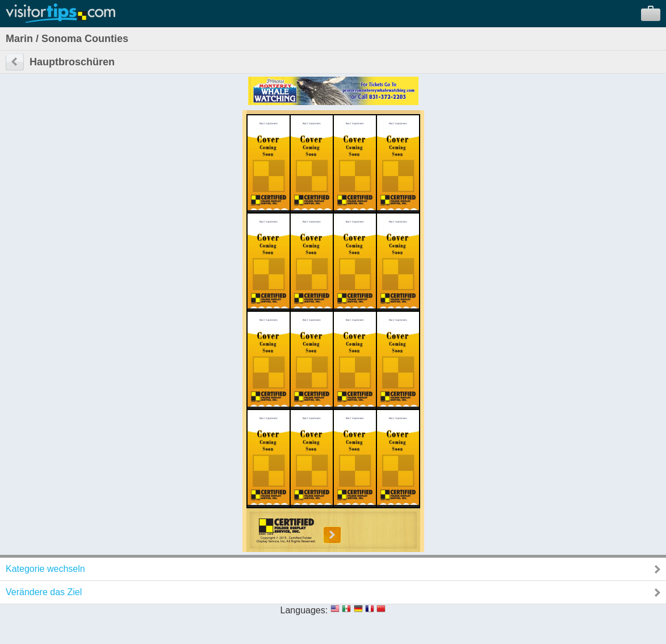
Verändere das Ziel (44, 592)
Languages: (304, 610)
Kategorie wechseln (45, 569)
